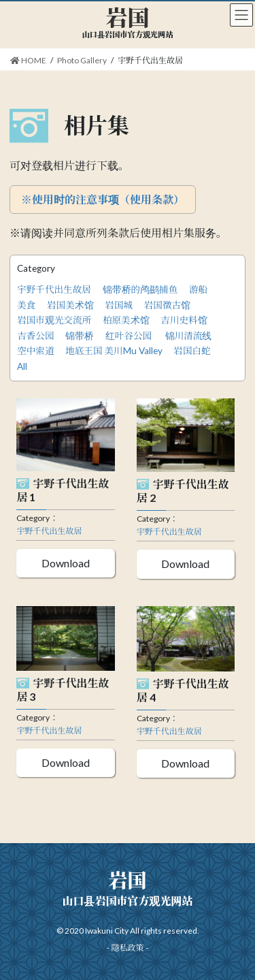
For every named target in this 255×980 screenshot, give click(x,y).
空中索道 (35, 351)
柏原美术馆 (126, 320)
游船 (198, 289)
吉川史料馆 (184, 320)
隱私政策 (127, 948)
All (22, 366)
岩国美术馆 (70, 305)
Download (66, 563)
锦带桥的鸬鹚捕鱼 (140, 289)
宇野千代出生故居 (54, 289)
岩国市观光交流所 (54, 320)
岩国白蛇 (192, 351)
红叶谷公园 (130, 336)
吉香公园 (35, 336)
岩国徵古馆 (167, 305)
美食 (26, 305)
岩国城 (119, 305)
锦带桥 (80, 336)
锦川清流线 (189, 336)
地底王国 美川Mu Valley (114, 351)
